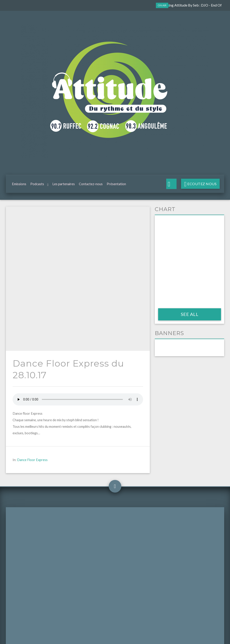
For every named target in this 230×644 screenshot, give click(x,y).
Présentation (116, 185)
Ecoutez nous (202, 185)
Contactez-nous (91, 185)
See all (189, 316)
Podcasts (37, 185)
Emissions (19, 185)
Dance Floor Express (32, 318)
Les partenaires (64, 185)
